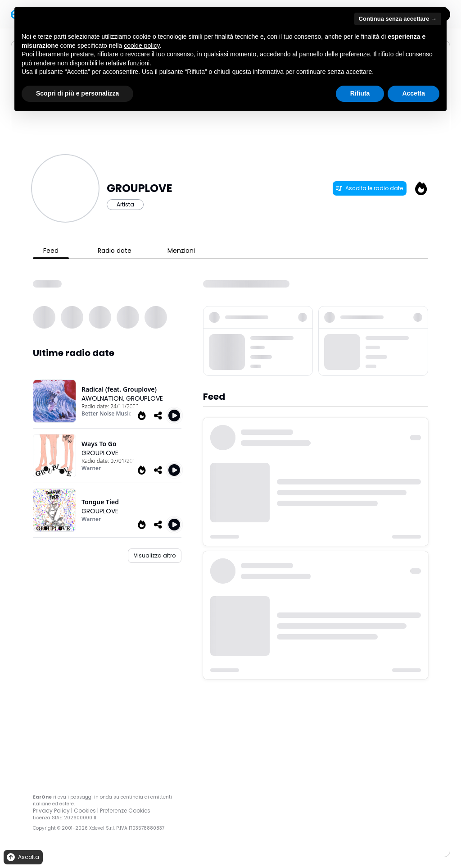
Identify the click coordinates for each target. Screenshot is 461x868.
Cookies (85, 811)
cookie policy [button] (142, 46)
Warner (91, 468)
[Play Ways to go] (174, 470)
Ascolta (22, 857)
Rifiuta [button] (360, 93)
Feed (51, 251)
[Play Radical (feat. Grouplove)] (174, 416)
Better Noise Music (106, 413)
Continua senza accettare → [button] (398, 19)
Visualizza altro (155, 555)
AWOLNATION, (104, 398)
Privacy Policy (51, 811)
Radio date (115, 251)
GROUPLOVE (145, 398)
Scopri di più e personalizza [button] (77, 93)
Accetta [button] (414, 93)
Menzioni (181, 251)
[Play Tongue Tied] (174, 525)
